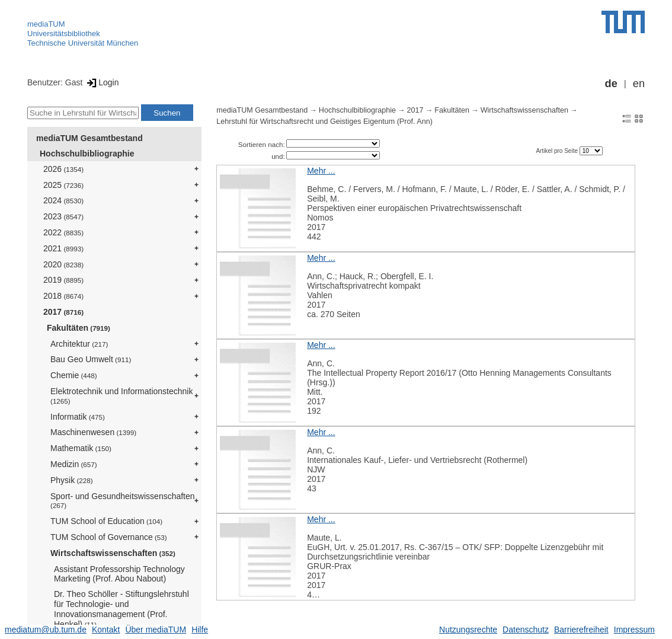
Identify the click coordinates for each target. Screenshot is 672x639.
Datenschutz (526, 630)
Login (102, 82)
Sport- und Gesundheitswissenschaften (123, 501)
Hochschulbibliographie (87, 154)
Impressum (634, 630)
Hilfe (200, 630)
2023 (63, 216)
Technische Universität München (83, 43)
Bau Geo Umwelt (91, 359)
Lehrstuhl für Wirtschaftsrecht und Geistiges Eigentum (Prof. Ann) (324, 122)
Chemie (74, 375)
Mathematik (81, 448)
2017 (63, 312)
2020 (63, 264)
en (639, 84)
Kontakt (106, 630)
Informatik (78, 417)
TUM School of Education (106, 521)
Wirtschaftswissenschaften (113, 553)
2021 (63, 248)
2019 (63, 280)
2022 (63, 232)
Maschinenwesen (93, 432)
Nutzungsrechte (468, 630)
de (611, 84)
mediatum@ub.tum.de (46, 630)
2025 (63, 185)
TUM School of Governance (109, 537)
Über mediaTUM (156, 630)
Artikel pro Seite (557, 151)
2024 (63, 200)
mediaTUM (46, 24)
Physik (72, 480)
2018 (63, 296)
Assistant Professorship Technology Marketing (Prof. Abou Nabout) (119, 574)
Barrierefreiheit (581, 630)
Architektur (79, 344)
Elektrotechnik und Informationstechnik (121, 396)
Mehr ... (321, 171)
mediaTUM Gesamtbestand (89, 138)
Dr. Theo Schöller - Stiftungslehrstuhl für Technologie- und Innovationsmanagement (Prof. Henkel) (121, 609)
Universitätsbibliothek (64, 33)
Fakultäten (79, 328)
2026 (63, 169)
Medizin (74, 464)
